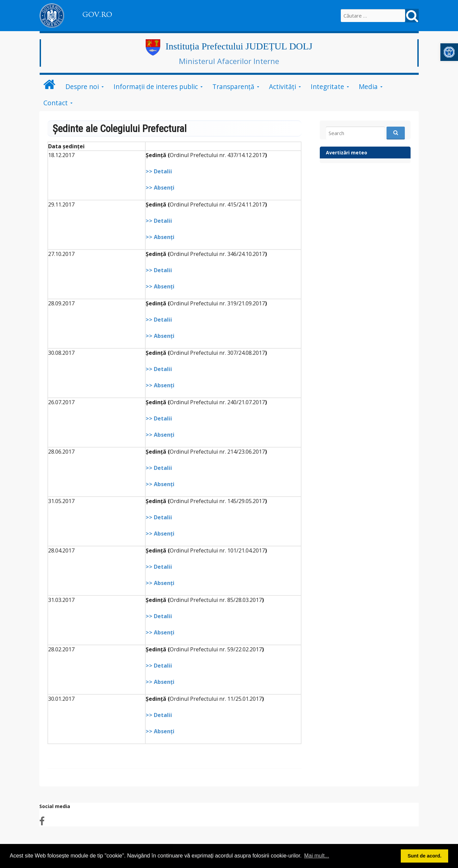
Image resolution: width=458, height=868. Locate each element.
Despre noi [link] (82, 86)
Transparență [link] (233, 86)
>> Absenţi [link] (160, 188)
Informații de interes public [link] (156, 86)
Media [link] (368, 86)
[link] (449, 52)
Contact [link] (56, 103)
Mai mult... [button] (317, 856)
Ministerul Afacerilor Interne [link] (229, 61)
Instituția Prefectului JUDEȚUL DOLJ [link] (239, 46)
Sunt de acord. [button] (424, 856)
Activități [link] (283, 86)
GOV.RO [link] (97, 15)
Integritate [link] (327, 86)
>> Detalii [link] (159, 171)
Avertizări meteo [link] (347, 153)
